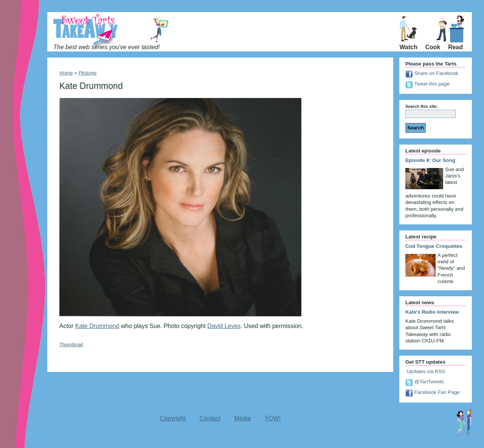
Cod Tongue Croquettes (434, 246)
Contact (210, 418)
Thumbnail (71, 345)
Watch (409, 47)
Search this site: (422, 106)
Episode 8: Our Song (430, 160)
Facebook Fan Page (433, 392)
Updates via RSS (425, 371)
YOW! (272, 418)
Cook (433, 47)
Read (455, 47)
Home (66, 73)
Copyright (173, 418)
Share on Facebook (432, 73)
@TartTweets (425, 382)
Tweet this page (427, 84)
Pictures (87, 73)
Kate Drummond (97, 326)
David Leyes (224, 326)
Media (242, 418)
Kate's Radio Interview (432, 312)
